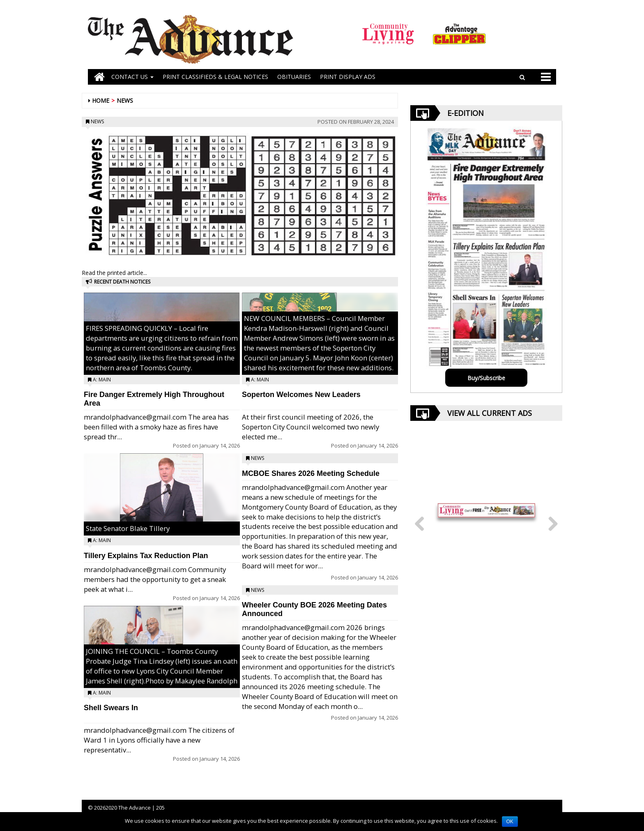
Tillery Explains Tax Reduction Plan (146, 556)
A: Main (102, 380)
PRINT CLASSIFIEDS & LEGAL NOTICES (215, 77)
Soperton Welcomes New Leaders (301, 395)
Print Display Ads (348, 77)
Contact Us (132, 77)
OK (510, 822)
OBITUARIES (294, 77)
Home (101, 100)
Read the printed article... (114, 273)
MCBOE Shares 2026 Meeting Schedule (311, 473)
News (125, 100)
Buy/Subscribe (486, 378)
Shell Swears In (111, 708)
